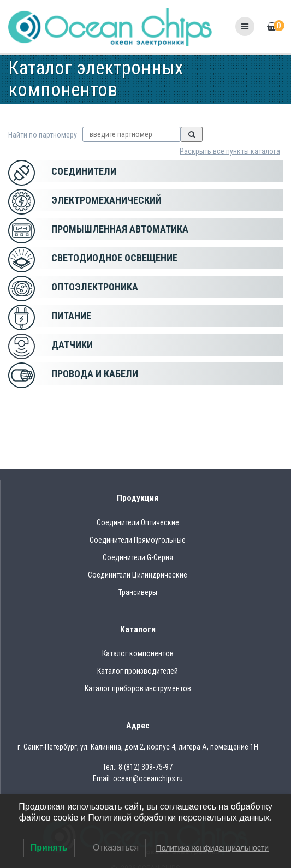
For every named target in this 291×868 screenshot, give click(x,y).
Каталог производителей (138, 671)
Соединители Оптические (138, 522)
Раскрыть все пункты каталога (230, 151)
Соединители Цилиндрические (138, 575)
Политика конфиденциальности (213, 848)
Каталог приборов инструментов (138, 688)
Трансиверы (138, 592)
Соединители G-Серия (138, 557)
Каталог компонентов (138, 653)
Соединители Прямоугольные (138, 540)
